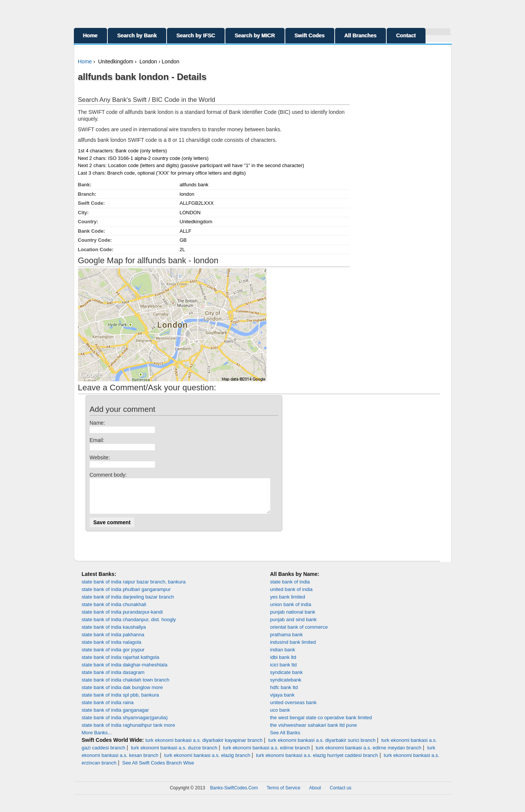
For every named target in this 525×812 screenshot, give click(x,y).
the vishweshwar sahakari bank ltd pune (314, 732)
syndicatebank (286, 687)
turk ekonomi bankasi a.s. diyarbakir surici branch (322, 747)
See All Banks (285, 739)
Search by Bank (137, 35)
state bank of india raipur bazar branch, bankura (134, 589)
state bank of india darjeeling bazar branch (128, 604)
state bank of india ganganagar (116, 717)
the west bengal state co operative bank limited (321, 724)
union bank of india (291, 611)
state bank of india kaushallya (114, 634)
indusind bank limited (293, 649)
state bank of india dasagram (113, 679)
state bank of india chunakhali (114, 611)
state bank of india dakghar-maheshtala (125, 672)
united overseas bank (294, 709)
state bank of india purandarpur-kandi (122, 619)
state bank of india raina (108, 709)
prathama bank (287, 641)
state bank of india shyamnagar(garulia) (125, 724)
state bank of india (290, 589)
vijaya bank (282, 702)
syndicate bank (287, 679)
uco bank (280, 717)
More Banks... (97, 739)
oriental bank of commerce (299, 634)
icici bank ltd (284, 672)
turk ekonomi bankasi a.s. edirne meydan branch (369, 754)
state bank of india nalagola (112, 649)
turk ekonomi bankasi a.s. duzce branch (174, 754)
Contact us (341, 795)
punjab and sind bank (294, 626)
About (315, 795)
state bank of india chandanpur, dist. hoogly (129, 626)
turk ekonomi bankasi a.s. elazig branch (207, 762)
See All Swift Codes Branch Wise (158, 770)
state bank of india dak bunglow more (122, 694)
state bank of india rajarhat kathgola (121, 664)
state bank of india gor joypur (113, 656)
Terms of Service (284, 795)
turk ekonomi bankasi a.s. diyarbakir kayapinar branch (204, 747)
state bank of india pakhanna (113, 641)
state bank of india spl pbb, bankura (120, 702)
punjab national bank (293, 619)
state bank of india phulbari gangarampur (126, 596)
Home (91, 35)
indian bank (283, 656)
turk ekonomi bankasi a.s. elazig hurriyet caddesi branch (317, 762)
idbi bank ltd (283, 664)
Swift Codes (310, 35)
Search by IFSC (196, 35)
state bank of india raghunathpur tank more (129, 732)
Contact (406, 35)
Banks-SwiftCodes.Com (234, 795)
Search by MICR (255, 35)
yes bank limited (288, 604)
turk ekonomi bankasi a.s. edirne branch (267, 754)
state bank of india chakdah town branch (126, 687)
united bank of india (292, 596)
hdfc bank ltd (284, 694)
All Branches (361, 35)
